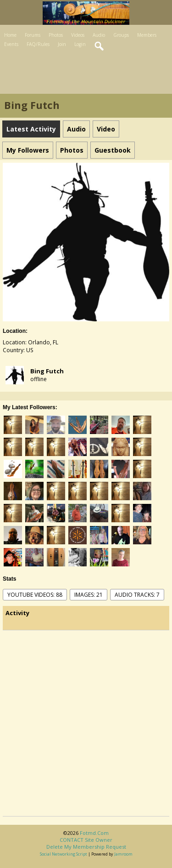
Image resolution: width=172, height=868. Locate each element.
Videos (78, 35)
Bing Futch (47, 371)
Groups (121, 35)
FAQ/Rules (38, 44)
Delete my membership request (86, 847)
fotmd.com (94, 833)
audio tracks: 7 (137, 595)
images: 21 (89, 595)
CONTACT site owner (86, 840)
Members (147, 35)
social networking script (64, 854)
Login (80, 44)
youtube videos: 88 (35, 595)
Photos (56, 35)
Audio (99, 35)
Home (10, 35)
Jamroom (123, 854)
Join (62, 44)
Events (11, 44)
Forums (33, 35)
